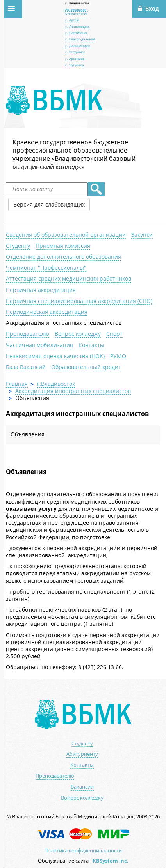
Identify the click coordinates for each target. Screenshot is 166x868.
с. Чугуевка (75, 65)
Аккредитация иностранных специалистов (64, 323)
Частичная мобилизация (39, 345)
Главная (17, 384)
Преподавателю (28, 334)
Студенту (18, 246)
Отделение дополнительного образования (63, 257)
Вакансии (82, 787)
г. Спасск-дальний (80, 39)
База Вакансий (26, 367)
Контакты (91, 345)
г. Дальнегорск (78, 46)
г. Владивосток (78, 3)
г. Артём (72, 20)
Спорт (114, 334)
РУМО (118, 356)
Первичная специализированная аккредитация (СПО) (79, 301)
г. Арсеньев (75, 59)
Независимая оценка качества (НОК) (55, 356)
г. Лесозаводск (78, 26)
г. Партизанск (77, 33)
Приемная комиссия (63, 246)
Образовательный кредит (86, 367)
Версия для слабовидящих (49, 204)
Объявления (28, 434)
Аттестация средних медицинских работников (69, 278)
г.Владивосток (56, 384)
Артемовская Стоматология (77, 11)
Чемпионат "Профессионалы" (46, 267)
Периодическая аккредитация (47, 312)
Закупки (142, 235)
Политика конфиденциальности (83, 850)
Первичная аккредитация (41, 290)
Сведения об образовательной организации (66, 235)
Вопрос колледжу (78, 334)
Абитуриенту (82, 754)
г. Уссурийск (75, 52)
